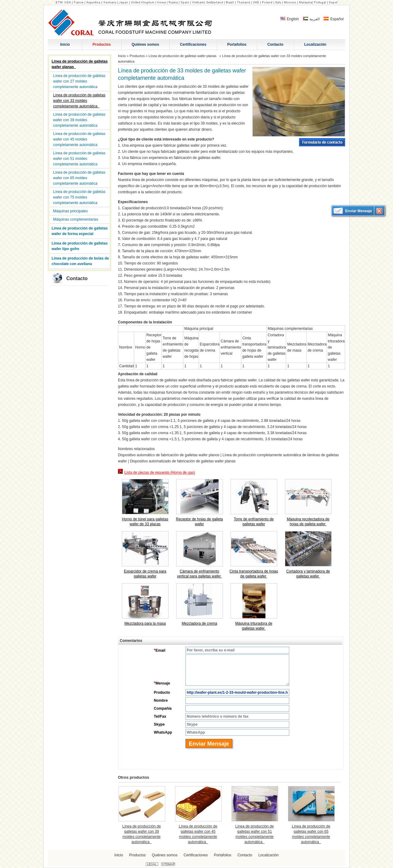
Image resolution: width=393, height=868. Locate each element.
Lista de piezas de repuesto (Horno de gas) (156, 472)
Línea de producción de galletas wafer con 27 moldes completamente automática (79, 81)
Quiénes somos (165, 855)
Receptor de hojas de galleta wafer (199, 522)
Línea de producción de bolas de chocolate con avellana (80, 261)
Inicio (122, 56)
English (290, 19)
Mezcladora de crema (199, 623)
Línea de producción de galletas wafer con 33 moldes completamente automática (79, 101)
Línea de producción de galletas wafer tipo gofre (80, 246)
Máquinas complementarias (76, 219)
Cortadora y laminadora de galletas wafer (308, 574)
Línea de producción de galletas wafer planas (80, 64)
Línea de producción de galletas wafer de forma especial (80, 231)
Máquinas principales (70, 211)
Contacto (77, 278)
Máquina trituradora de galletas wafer (254, 626)
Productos (137, 56)
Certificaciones (196, 855)
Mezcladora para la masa (145, 623)
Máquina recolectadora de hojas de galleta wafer (308, 522)
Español (334, 19)
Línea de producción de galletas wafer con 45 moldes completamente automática (79, 139)
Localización (268, 855)
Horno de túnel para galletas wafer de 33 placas (145, 522)
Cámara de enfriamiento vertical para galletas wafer (199, 574)
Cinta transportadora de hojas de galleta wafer (254, 574)
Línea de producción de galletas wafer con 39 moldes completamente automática (79, 120)
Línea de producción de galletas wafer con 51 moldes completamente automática (79, 159)
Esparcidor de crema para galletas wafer (145, 574)
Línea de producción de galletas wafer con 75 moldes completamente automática (79, 197)
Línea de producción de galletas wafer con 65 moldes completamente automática (79, 178)
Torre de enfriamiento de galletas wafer (254, 522)
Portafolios (223, 855)
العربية (311, 19)
